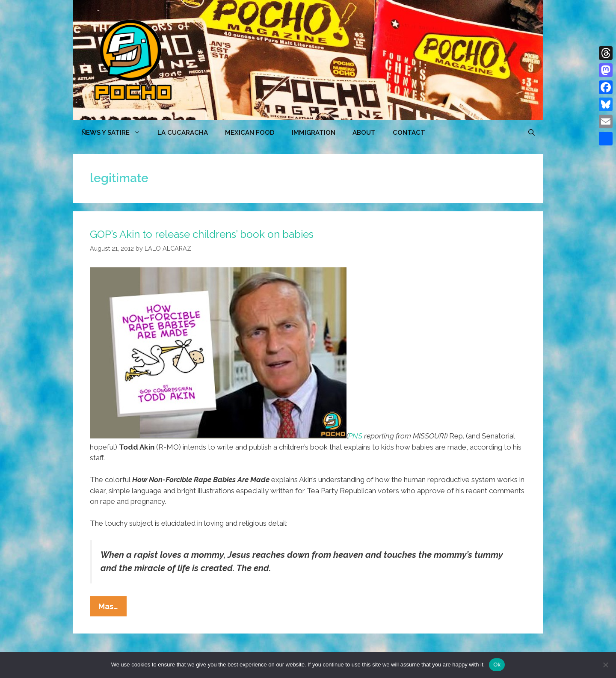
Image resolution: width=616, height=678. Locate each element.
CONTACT (409, 133)
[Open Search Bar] (532, 133)
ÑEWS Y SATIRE (115, 133)
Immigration (314, 133)
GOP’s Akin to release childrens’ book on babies (202, 234)
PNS (355, 436)
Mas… (113, 608)
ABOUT (364, 133)
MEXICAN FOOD (250, 133)
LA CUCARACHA (183, 133)
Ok (497, 665)
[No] (605, 665)
